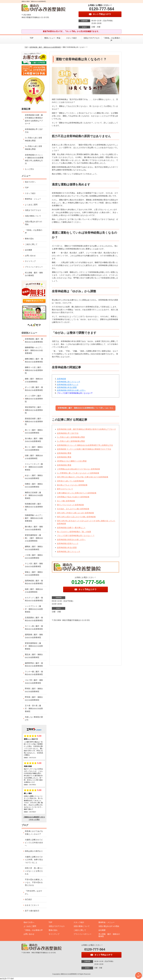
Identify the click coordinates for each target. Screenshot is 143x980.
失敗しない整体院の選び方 (34, 718)
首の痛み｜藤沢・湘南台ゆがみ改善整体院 (34, 440)
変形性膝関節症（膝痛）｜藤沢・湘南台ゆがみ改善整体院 (34, 538)
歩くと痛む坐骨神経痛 (66, 501)
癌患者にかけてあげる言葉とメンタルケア (34, 833)
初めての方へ (30, 182)
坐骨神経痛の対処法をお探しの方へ (71, 390)
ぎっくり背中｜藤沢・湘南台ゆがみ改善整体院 (34, 399)
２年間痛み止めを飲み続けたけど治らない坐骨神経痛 (78, 469)
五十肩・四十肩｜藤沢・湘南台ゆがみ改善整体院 (34, 708)
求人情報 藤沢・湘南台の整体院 (34, 274)
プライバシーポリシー (34, 267)
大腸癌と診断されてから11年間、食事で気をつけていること (34, 860)
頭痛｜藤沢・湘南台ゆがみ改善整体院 (34, 457)
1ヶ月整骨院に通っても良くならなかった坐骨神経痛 (78, 473)
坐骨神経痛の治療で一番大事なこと (71, 528)
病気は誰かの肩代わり (34, 851)
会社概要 (28, 250)
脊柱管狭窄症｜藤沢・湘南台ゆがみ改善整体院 (34, 410)
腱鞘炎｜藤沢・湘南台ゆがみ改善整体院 (34, 548)
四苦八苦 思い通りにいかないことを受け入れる (34, 871)
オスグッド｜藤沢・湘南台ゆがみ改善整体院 (34, 599)
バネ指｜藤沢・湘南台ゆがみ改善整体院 (34, 556)
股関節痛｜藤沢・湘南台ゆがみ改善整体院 (34, 636)
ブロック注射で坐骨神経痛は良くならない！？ (76, 536)
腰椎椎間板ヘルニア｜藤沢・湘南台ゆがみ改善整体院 (34, 350)
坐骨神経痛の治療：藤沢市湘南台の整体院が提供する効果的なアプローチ (86, 429)
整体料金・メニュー (33, 199)
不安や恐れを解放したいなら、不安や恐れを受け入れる (34, 882)
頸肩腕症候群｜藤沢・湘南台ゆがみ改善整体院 (34, 507)
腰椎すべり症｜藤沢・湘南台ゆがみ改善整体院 (34, 370)
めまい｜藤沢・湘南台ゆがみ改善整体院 (34, 477)
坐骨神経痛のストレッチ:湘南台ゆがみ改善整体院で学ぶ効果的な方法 (85, 445)
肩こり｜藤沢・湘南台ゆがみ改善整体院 (34, 431)
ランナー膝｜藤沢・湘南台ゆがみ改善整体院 (34, 673)
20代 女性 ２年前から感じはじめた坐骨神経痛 (75, 513)
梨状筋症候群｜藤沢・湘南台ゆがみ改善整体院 (34, 421)
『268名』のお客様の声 (111, 39)
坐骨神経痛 (61, 379)
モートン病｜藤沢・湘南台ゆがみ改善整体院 (34, 628)
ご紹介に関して (31, 244)
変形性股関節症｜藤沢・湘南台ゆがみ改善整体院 (34, 646)
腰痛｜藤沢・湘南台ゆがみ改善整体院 (34, 380)
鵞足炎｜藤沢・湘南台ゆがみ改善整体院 (34, 656)
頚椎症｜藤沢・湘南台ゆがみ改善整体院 (34, 485)
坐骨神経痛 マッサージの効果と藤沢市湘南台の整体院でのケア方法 (84, 449)
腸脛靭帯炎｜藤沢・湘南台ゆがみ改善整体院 (34, 665)
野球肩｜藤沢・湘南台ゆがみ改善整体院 (34, 699)
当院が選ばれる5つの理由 (33, 223)
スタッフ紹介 (71, 38)
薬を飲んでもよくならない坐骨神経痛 (72, 485)
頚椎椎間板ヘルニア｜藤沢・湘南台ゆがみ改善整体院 (34, 518)
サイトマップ (30, 261)
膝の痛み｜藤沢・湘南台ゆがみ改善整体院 (34, 528)
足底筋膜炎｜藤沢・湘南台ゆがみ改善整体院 (34, 619)
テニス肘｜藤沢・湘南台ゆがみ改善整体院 (34, 565)
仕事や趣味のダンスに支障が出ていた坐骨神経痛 (77, 493)
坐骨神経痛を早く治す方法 (68, 433)
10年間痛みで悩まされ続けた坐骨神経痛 (73, 497)
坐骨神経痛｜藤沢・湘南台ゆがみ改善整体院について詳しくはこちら (85, 408)
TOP (32, 38)
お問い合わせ (30, 256)
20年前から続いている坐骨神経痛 (70, 481)
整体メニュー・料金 (52, 38)
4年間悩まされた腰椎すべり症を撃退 (72, 461)
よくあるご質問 (31, 205)
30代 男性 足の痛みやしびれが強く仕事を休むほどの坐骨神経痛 (83, 477)
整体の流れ (29, 239)
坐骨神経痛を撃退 (64, 453)
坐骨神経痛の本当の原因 (67, 387)
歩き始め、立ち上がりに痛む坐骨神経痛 (73, 509)
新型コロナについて (65, 489)
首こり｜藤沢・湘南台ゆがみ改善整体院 (34, 448)
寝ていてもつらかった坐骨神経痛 (70, 505)
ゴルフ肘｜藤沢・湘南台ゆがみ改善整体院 (34, 682)
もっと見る (29, 169)
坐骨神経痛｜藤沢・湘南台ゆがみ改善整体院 (45, 47)
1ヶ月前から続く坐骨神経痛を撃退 (71, 437)
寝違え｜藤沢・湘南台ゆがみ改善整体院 (34, 573)
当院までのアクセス (91, 38)
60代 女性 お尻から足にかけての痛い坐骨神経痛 (76, 517)
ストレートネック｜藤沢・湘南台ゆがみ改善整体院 (34, 467)
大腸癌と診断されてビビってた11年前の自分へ (34, 843)
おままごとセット (32, 905)
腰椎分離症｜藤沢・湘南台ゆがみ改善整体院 (34, 360)
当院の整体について (33, 216)
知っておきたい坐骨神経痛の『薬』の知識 (74, 532)
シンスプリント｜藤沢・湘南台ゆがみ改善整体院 (34, 609)
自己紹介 (28, 899)
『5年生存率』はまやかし (33, 892)
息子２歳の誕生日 (32, 911)
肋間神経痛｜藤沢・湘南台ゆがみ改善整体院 (34, 582)
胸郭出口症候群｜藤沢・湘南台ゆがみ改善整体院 (34, 495)
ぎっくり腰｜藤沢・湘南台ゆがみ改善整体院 (34, 389)
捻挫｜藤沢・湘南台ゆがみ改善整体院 (34, 591)
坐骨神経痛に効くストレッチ (69, 382)
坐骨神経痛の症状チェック (68, 385)
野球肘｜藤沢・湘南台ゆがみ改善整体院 (34, 690)
